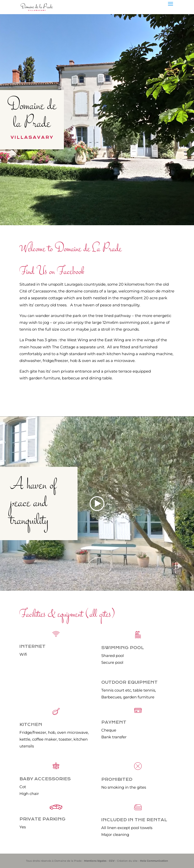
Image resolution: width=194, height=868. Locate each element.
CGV (112, 861)
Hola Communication (154, 861)
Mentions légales (95, 861)
